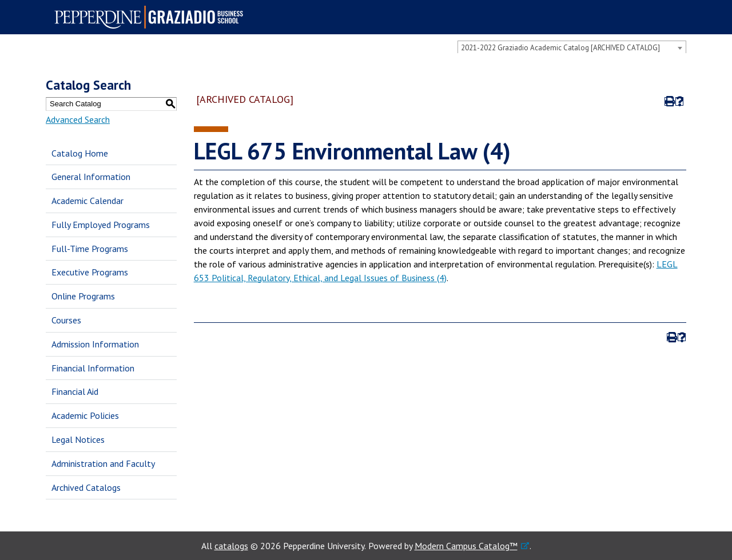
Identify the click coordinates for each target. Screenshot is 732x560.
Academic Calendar (87, 201)
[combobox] (572, 47)
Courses (66, 320)
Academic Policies (85, 415)
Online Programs (83, 296)
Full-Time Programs (90, 249)
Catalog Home (80, 153)
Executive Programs (90, 272)
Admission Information (95, 344)
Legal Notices (78, 439)
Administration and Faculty (103, 463)
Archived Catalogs (86, 487)
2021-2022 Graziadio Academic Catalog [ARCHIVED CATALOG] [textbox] (560, 48)
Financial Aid (75, 391)
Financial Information (93, 368)
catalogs (231, 546)
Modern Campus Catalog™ (466, 546)
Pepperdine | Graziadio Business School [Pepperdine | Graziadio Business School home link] (152, 17)
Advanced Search (78, 119)
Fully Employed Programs (101, 225)
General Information (91, 177)
